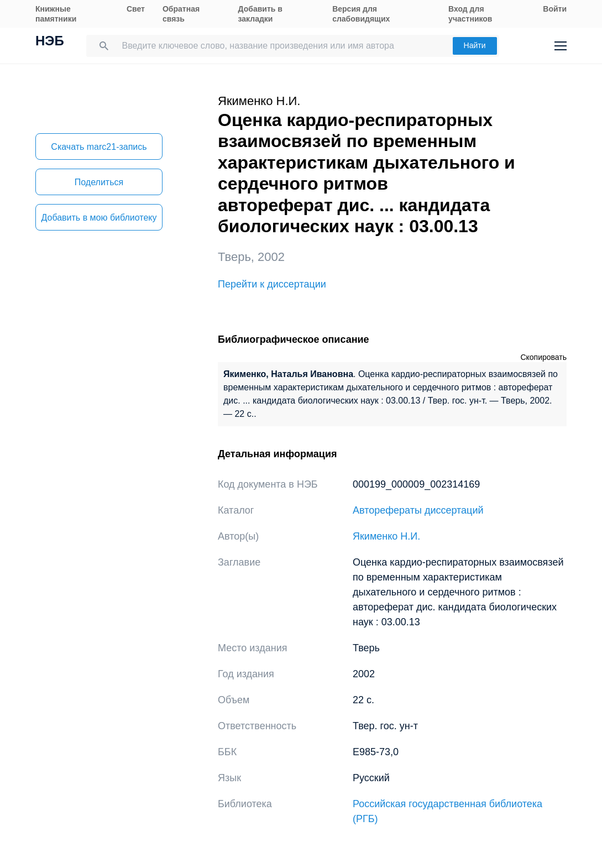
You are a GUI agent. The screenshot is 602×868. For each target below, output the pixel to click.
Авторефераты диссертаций (418, 510)
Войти (555, 9)
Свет (136, 9)
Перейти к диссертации (272, 284)
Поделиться (99, 182)
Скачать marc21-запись (99, 147)
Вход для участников (470, 14)
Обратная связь (181, 14)
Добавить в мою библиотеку (99, 218)
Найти (475, 45)
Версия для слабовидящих (361, 14)
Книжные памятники (56, 14)
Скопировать (543, 357)
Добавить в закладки (260, 14)
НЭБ (50, 42)
